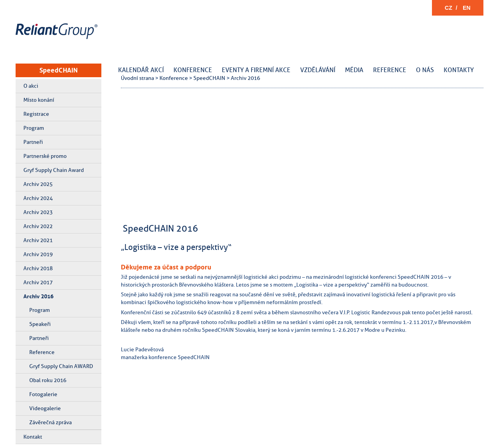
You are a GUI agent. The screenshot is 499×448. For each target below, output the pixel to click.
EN (467, 8)
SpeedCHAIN (58, 70)
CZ (449, 8)
